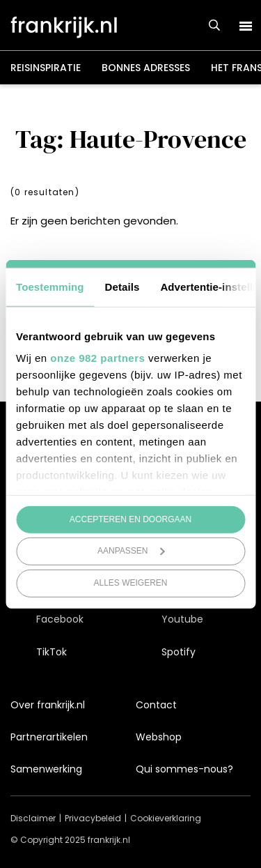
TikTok (52, 652)
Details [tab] (122, 286)
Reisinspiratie (46, 68)
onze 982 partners (97, 358)
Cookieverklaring (166, 818)
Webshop (159, 737)
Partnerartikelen (49, 737)
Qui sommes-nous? (184, 769)
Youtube (182, 619)
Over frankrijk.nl (48, 705)
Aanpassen (131, 551)
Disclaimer (33, 818)
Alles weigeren (130, 583)
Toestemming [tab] (50, 286)
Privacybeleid (93, 818)
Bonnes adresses (146, 68)
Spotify (179, 652)
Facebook (60, 619)
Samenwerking (46, 769)
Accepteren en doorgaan (130, 519)
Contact (156, 705)
